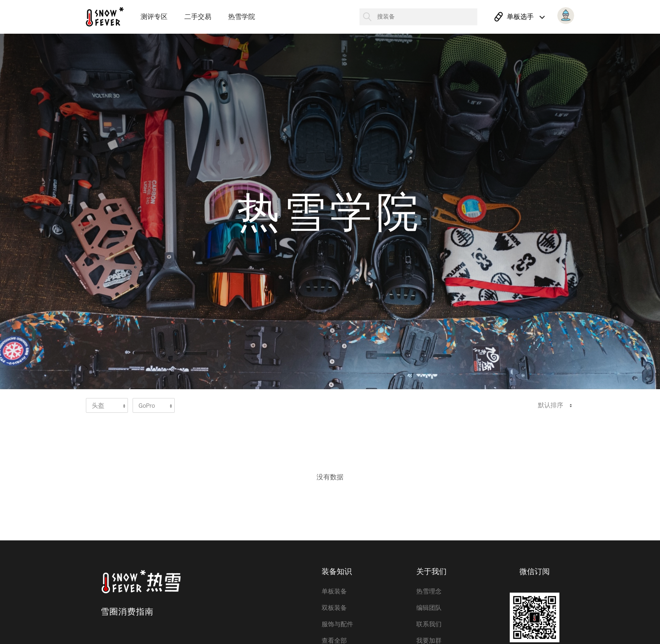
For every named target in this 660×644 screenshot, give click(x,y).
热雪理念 (429, 591)
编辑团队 (429, 608)
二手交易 (198, 17)
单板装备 (334, 591)
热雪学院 (242, 17)
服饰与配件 (337, 624)
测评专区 (154, 17)
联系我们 (429, 624)
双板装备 (334, 608)
